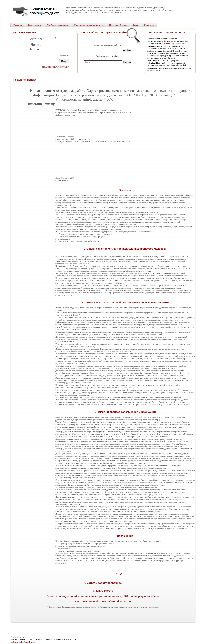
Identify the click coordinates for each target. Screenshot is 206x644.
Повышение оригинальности (166, 33)
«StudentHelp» (168, 44)
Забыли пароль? (49, 67)
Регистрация (63, 67)
